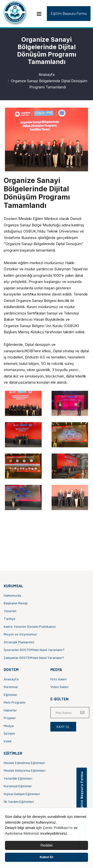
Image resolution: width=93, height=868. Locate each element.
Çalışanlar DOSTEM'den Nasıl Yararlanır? (34, 658)
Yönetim (10, 611)
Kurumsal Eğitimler (18, 786)
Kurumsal (11, 687)
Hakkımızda (12, 595)
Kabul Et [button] (46, 857)
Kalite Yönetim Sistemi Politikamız (30, 626)
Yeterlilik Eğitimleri (18, 778)
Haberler (10, 710)
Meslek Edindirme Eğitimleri (24, 763)
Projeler (10, 718)
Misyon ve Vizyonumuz (20, 634)
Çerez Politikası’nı (58, 828)
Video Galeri (59, 687)
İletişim (9, 733)
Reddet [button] (46, 845)
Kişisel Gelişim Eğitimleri (22, 794)
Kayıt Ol (63, 727)
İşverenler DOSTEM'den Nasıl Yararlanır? (34, 650)
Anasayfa (47, 74)
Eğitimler (11, 695)
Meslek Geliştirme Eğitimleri (25, 770)
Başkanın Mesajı (16, 603)
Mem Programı (15, 702)
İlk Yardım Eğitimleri (19, 801)
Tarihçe (10, 619)
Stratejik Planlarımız (19, 642)
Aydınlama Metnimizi (22, 833)
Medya (9, 726)
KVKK (8, 741)
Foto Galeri (59, 679)
